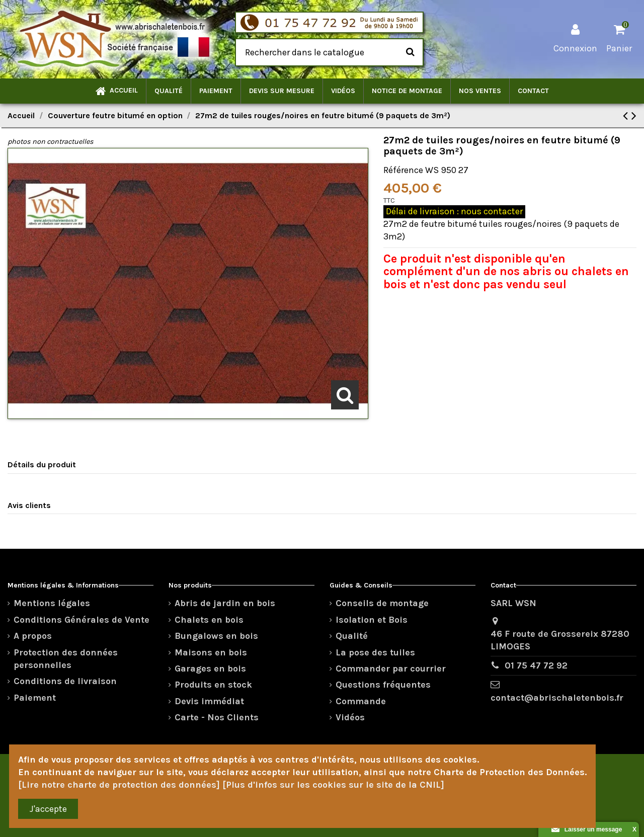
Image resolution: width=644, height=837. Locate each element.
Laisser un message (587, 829)
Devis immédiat (209, 701)
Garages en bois (210, 668)
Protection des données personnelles (66, 659)
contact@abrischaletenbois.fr (557, 698)
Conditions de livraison (65, 681)
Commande (361, 701)
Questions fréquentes (383, 685)
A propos (33, 636)
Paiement (35, 698)
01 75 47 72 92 (536, 665)
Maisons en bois (211, 652)
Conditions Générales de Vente (82, 620)
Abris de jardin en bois (225, 603)
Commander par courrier (391, 668)
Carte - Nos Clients (217, 717)
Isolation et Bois (372, 620)
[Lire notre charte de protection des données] (119, 785)
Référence (403, 170)
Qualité (352, 636)
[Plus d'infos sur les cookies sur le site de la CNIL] (333, 785)
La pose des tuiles (375, 652)
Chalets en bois (209, 620)
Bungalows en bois (216, 636)
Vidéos (350, 717)
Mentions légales (52, 603)
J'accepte (48, 809)
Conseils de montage (382, 603)
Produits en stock (213, 685)
